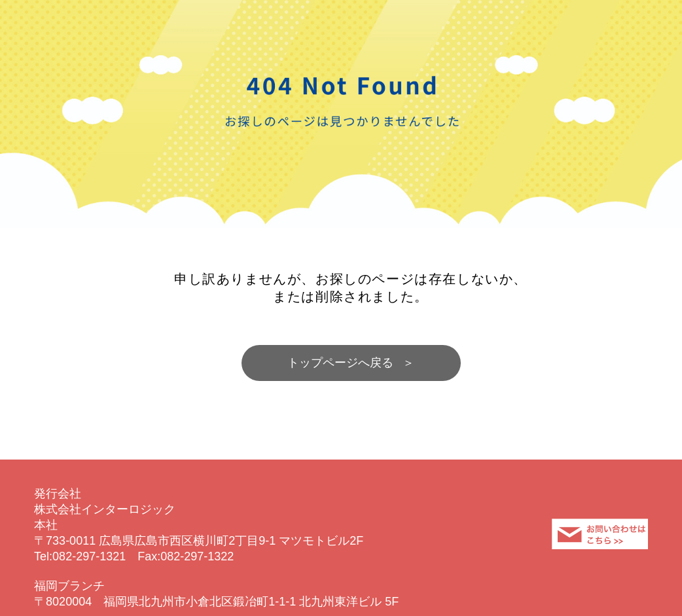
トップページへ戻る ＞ (351, 363)
